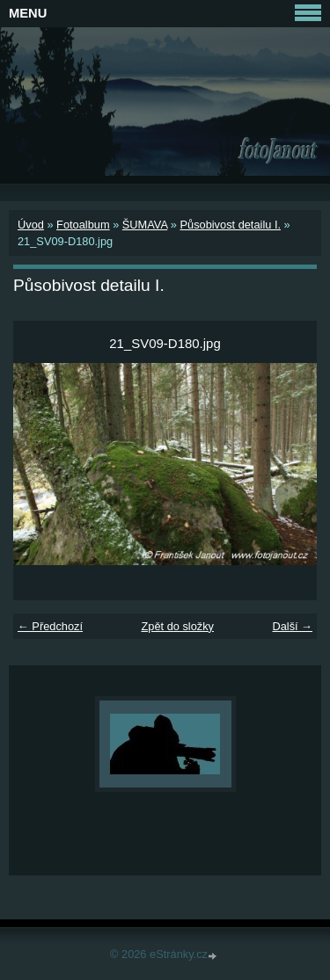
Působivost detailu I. (230, 225)
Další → (292, 626)
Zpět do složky (177, 626)
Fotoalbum (83, 225)
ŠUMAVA (145, 225)
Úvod (31, 225)
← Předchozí (50, 626)
